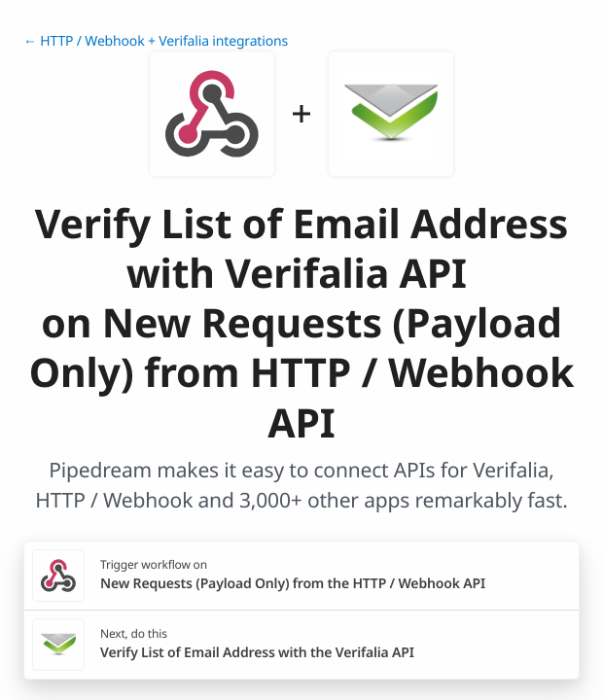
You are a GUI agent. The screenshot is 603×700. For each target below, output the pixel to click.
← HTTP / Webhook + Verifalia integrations (156, 41)
